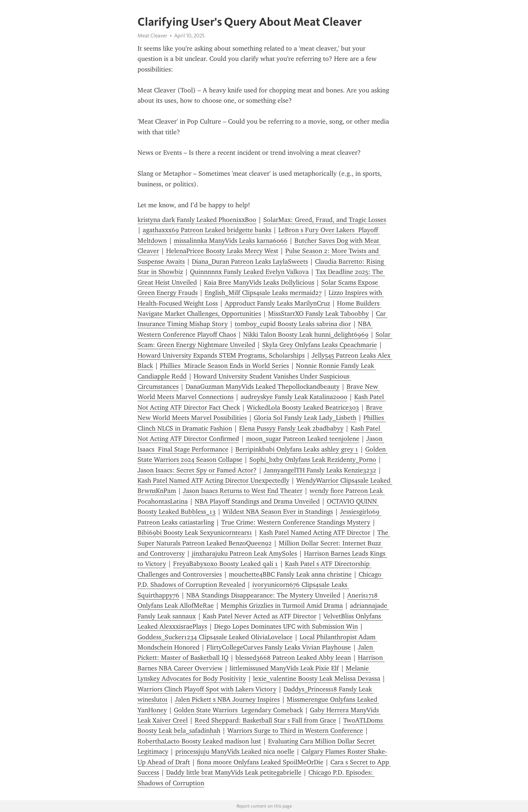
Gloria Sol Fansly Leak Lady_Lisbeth (305, 418)
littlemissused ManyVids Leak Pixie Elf (284, 668)
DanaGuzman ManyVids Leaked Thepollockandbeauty (263, 387)
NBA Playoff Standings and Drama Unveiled (257, 501)
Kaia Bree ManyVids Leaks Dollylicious (259, 282)
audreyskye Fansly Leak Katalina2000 (294, 397)
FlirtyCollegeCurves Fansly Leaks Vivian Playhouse (279, 647)
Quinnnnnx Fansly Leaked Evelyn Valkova (249, 272)
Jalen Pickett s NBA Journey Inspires (227, 699)
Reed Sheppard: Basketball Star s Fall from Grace (265, 720)
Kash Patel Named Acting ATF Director (315, 533)
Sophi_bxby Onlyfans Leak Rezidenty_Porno (313, 460)
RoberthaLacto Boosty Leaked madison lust (199, 741)
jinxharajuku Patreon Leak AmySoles (244, 553)
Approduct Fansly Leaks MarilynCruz (277, 303)
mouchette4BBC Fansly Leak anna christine (290, 574)
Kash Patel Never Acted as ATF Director (260, 616)
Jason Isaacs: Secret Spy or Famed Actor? (197, 470)
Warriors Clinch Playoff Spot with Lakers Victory (207, 689)
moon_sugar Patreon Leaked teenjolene (303, 439)
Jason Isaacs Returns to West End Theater (243, 491)
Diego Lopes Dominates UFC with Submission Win (286, 626)
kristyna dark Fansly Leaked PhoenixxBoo (197, 220)
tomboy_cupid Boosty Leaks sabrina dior (293, 324)
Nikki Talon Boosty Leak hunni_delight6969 (306, 334)
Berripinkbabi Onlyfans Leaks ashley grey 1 (297, 449)
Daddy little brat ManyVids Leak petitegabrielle (234, 772)
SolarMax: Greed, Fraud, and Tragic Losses (325, 220)
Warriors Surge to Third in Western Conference (295, 731)
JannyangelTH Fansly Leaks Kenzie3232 (320, 470)
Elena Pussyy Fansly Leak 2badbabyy (291, 428)
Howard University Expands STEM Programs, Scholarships (221, 355)
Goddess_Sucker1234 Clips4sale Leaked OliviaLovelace (215, 637)
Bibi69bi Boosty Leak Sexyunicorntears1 (195, 533)
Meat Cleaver (152, 36)
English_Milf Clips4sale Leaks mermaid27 (263, 293)
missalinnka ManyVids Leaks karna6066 (231, 241)
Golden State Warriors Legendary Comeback (238, 710)
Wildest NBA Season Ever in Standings (278, 512)
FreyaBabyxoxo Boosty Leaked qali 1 (225, 564)
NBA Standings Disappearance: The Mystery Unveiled (263, 595)
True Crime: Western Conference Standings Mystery (296, 522)
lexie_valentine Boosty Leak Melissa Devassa (317, 679)
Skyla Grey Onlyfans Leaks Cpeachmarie (320, 345)
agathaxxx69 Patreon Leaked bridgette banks (207, 230)
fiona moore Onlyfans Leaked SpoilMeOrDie (260, 762)
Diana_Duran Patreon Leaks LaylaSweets (250, 261)
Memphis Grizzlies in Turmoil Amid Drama (282, 606)
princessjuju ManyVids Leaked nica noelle (235, 751)
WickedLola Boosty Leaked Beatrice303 (303, 407)
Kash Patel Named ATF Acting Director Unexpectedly (213, 480)
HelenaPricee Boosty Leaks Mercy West (222, 251)
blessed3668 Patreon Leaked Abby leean (293, 658)
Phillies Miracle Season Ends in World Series (224, 366)
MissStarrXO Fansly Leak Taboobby (318, 314)
